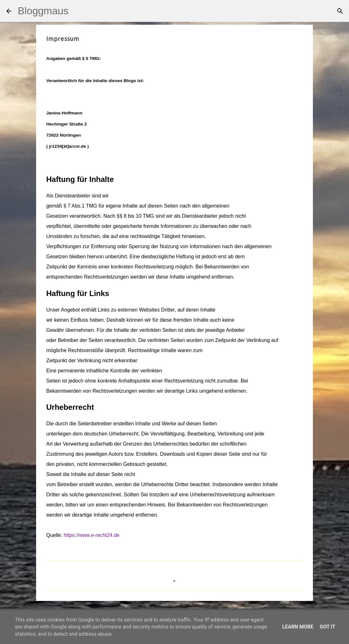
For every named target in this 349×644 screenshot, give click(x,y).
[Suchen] (77, 11)
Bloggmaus (43, 11)
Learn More (298, 627)
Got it (327, 627)
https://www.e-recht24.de (92, 535)
